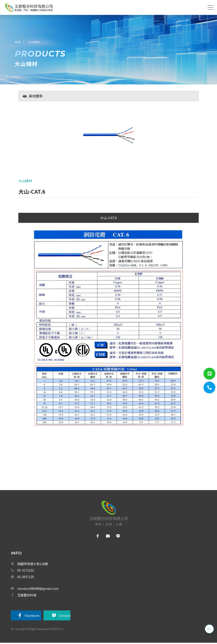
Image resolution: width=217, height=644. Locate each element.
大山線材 (34, 42)
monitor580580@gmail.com (38, 589)
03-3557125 (26, 578)
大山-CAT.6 (108, 219)
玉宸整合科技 (27, 596)
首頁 (18, 42)
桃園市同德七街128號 (33, 565)
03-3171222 (26, 571)
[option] (108, 138)
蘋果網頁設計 (56, 630)
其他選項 (33, 97)
